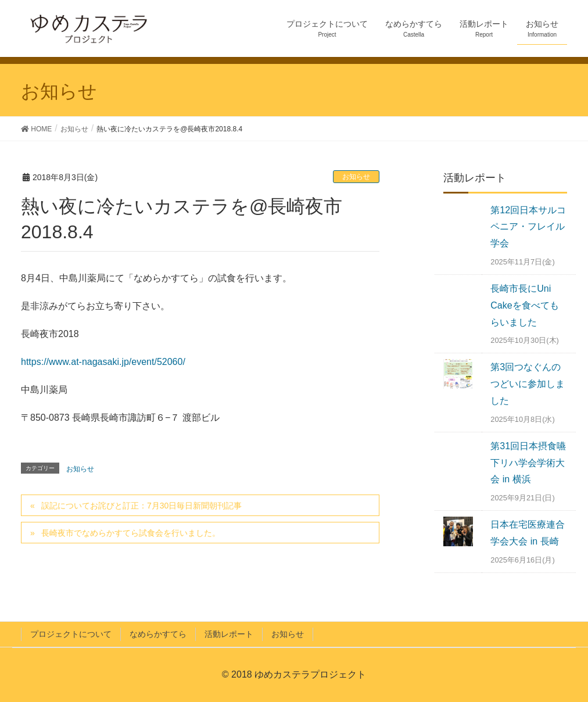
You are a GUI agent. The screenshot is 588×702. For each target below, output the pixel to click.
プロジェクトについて (71, 634)
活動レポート (229, 634)
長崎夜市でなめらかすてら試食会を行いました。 (131, 533)
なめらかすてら (158, 634)
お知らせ (356, 177)
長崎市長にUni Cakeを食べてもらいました (524, 305)
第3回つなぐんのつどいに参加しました (528, 384)
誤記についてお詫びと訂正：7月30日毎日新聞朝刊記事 (141, 506)
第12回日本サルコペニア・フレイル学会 (528, 227)
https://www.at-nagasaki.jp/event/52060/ (103, 362)
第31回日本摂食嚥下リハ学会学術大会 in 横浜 (528, 463)
